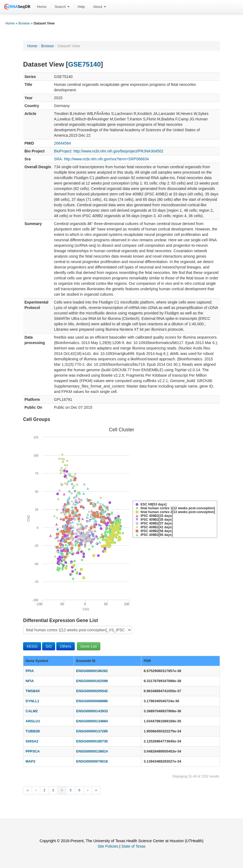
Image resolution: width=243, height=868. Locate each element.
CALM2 (32, 711)
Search (62, 7)
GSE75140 (85, 64)
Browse (24, 23)
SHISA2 (32, 741)
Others (66, 646)
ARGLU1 (33, 721)
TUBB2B (33, 731)
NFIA (30, 681)
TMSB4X (33, 691)
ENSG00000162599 (92, 681)
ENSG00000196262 (92, 671)
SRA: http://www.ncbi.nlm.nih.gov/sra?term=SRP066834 (102, 159)
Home (42, 7)
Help (81, 7)
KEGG (32, 646)
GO (49, 646)
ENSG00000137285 (92, 731)
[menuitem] (42, 7)
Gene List (89, 646)
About (99, 7)
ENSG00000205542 (92, 691)
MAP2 (30, 761)
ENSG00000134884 (92, 721)
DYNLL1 (32, 701)
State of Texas (133, 846)
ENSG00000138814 (92, 751)
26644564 (63, 143)
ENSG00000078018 (92, 761)
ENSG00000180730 (92, 741)
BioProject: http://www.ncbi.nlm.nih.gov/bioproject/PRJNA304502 (109, 151)
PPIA (30, 671)
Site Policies (108, 846)
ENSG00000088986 (92, 701)
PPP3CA (33, 751)
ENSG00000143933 (92, 711)
